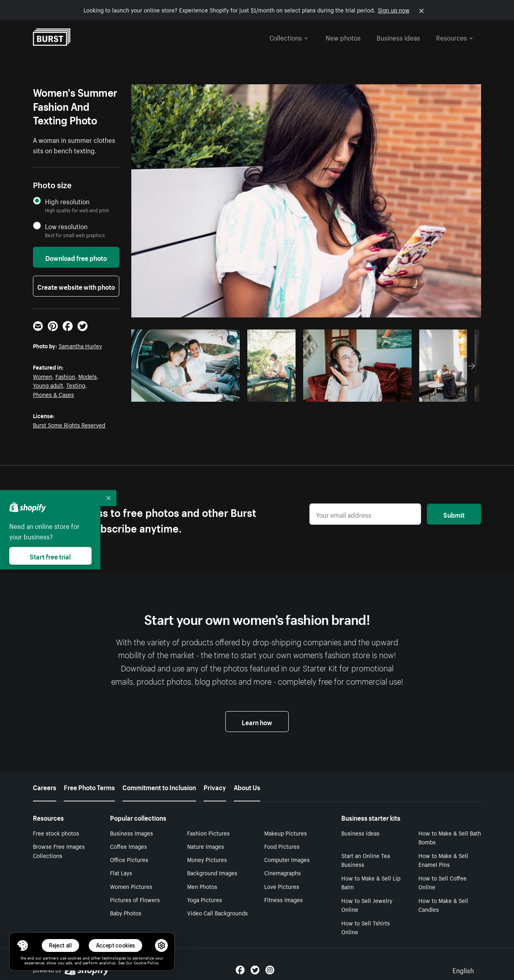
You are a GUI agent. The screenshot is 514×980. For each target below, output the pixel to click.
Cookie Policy (146, 962)
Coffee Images (128, 846)
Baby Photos (126, 913)
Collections (289, 37)
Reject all (60, 945)
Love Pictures (282, 886)
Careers (45, 787)
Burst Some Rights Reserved (69, 425)
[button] (22, 945)
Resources (455, 37)
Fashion (65, 376)
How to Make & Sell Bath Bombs (450, 837)
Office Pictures (129, 859)
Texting (76, 385)
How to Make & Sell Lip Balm (371, 882)
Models (88, 376)
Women (43, 376)
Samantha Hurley (80, 346)
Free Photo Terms (89, 787)
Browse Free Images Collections (59, 851)
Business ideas (398, 37)
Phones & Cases (53, 394)
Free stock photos (56, 833)
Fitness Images (284, 899)
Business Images (132, 833)
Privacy (215, 787)
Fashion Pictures (208, 833)
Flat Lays (121, 872)
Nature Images (206, 846)
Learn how (257, 722)
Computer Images (287, 859)
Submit (454, 514)
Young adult (48, 385)
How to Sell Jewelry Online (367, 905)
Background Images (212, 872)
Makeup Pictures (286, 833)
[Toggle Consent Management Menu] (22, 945)
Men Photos (202, 886)
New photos (343, 37)
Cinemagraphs (282, 872)
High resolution (67, 201)
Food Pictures (282, 846)
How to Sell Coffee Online (443, 882)
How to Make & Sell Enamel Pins (443, 860)
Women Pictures (131, 886)
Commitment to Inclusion (159, 787)
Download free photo (76, 257)
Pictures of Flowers (135, 899)
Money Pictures (207, 859)
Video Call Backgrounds (217, 913)
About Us (247, 787)
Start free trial (50, 556)
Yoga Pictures (205, 899)
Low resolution (66, 226)
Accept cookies (116, 945)
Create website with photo (76, 286)
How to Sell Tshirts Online (366, 927)
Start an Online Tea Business (366, 860)
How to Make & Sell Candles (443, 905)
